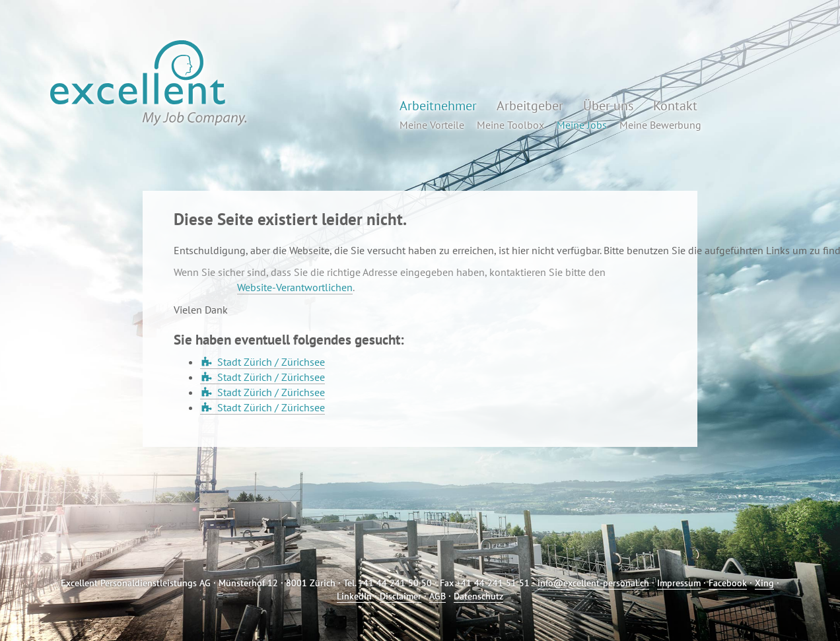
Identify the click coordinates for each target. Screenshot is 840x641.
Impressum (679, 583)
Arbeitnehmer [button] (438, 106)
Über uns (608, 106)
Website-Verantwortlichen (295, 287)
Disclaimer (401, 596)
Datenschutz (478, 596)
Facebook (728, 583)
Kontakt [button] (675, 106)
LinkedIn (354, 596)
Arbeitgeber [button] (530, 106)
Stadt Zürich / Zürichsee (271, 362)
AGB (437, 596)
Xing (764, 583)
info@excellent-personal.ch (593, 583)
